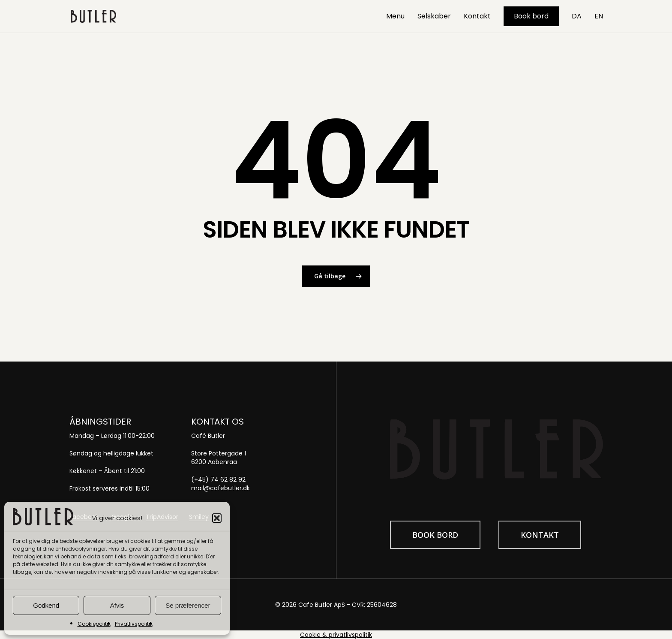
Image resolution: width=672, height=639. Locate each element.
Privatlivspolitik (134, 624)
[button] (217, 518)
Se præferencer (188, 605)
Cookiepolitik (94, 624)
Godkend (46, 605)
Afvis (117, 605)
